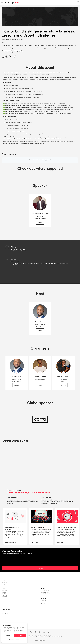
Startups (4, 594)
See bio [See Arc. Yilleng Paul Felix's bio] (40, 222)
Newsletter (44, 601)
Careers (4, 612)
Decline (8, 635)
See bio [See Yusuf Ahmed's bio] (40, 331)
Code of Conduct (48, 635)
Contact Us (5, 613)
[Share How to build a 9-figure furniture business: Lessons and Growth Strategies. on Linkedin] (11, 56)
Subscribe (39, 568)
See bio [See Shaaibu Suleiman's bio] (40, 385)
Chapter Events (45, 592)
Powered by (40, 641)
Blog (42, 602)
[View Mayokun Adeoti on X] (63, 373)
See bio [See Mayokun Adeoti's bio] (63, 385)
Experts (4, 592)
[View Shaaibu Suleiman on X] (40, 373)
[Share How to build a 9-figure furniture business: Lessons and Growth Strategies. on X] (7, 56)
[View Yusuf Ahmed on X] (40, 319)
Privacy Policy (31, 635)
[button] (78, 2)
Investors (5, 591)
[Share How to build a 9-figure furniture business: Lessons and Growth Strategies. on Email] (14, 56)
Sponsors (5, 595)
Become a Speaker (46, 594)
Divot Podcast (44, 605)
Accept (20, 635)
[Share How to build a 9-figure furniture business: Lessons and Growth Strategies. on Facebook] (3, 56)
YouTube (43, 604)
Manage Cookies (14, 640)
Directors (5, 597)
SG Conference (45, 591)
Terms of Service (39, 635)
